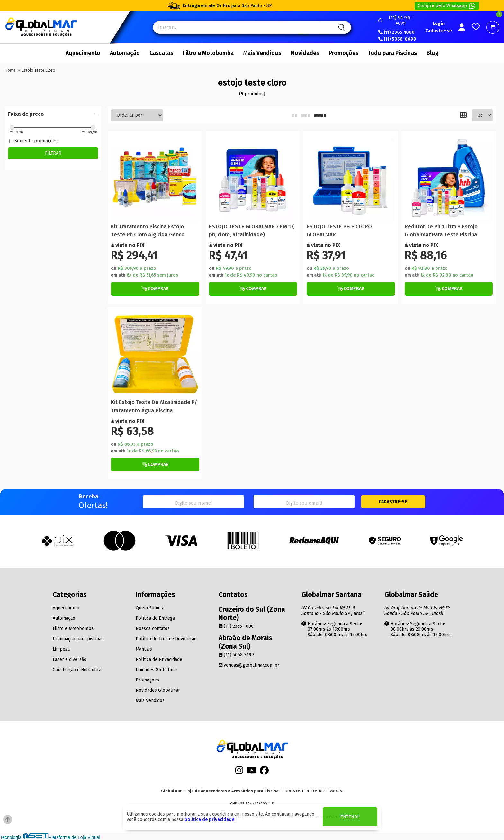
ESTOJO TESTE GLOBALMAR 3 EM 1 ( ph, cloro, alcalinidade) (252, 231)
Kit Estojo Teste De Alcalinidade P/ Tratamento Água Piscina (154, 406)
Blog (432, 53)
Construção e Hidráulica (77, 670)
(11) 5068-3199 (236, 655)
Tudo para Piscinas (392, 53)
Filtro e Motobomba (208, 53)
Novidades (305, 53)
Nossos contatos (153, 629)
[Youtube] (252, 772)
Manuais (144, 649)
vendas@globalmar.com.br (249, 665)
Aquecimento (83, 53)
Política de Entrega (155, 618)
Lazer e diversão (70, 659)
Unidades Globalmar (157, 670)
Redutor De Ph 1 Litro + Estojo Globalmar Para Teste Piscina (441, 231)
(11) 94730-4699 (395, 21)
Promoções (344, 53)
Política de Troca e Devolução (166, 639)
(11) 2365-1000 (396, 32)
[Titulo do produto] (155, 178)
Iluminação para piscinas (78, 639)
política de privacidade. (210, 820)
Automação (125, 53)
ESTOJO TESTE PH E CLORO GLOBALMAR (339, 231)
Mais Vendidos (262, 53)
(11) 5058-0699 (397, 39)
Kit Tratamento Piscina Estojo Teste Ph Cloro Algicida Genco (148, 231)
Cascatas (161, 53)
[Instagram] (239, 772)
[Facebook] (264, 772)
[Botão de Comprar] (155, 289)
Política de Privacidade (159, 659)
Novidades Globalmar (158, 690)
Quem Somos (149, 608)
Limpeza (61, 649)
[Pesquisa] (341, 27)
